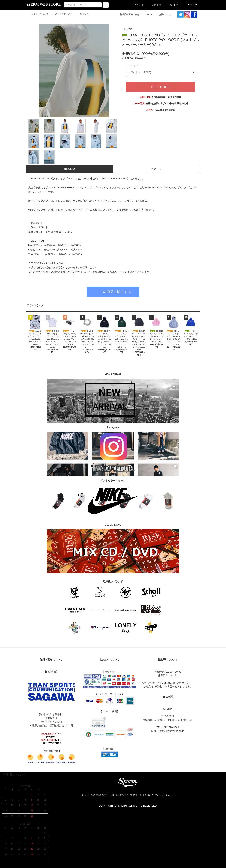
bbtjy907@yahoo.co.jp (172, 731)
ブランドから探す (38, 14)
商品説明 (70, 169)
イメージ (156, 169)
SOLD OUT (161, 87)
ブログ (147, 14)
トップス (128, 29)
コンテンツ (82, 14)
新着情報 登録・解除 (128, 14)
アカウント (136, 5)
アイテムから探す (61, 14)
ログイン (171, 5)
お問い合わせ (165, 14)
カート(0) (191, 5)
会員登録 (154, 5)
